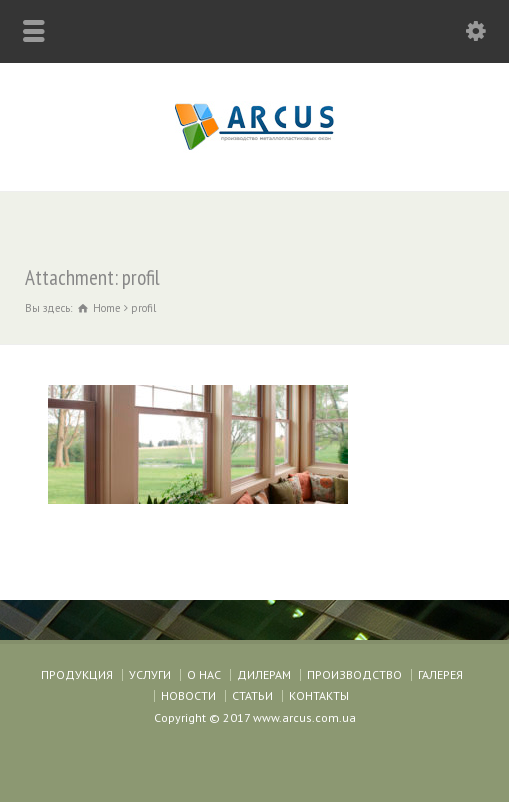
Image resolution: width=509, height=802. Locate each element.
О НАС (204, 674)
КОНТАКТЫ (319, 695)
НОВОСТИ (188, 695)
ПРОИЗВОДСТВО (354, 674)
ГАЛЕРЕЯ (440, 674)
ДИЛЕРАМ (264, 674)
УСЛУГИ (150, 674)
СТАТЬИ (252, 695)
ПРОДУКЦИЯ (77, 674)
